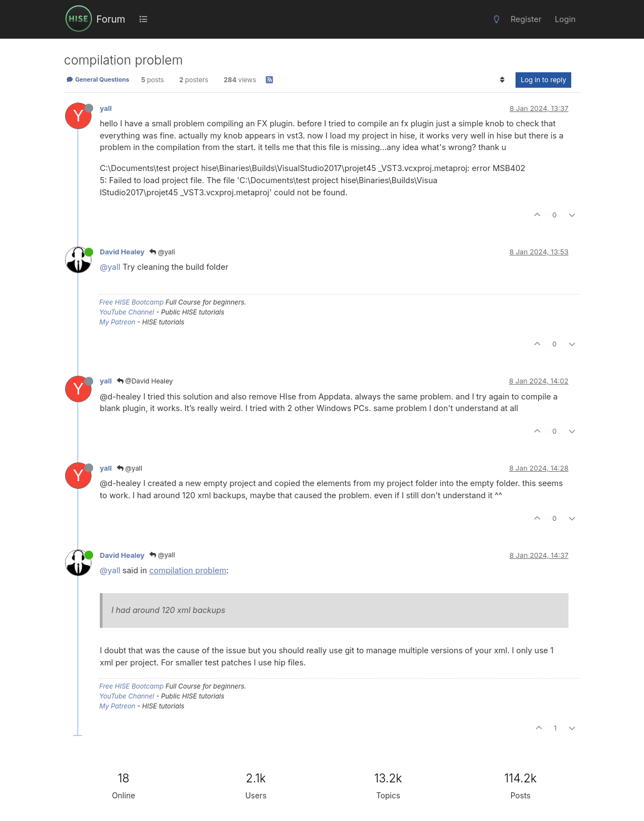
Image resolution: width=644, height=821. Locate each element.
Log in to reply (543, 80)
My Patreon (117, 322)
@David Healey (145, 381)
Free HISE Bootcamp (132, 302)
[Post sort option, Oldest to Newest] (502, 80)
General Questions (98, 79)
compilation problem (188, 570)
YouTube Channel (127, 312)
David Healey (122, 252)
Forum (111, 19)
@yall (162, 252)
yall (106, 108)
